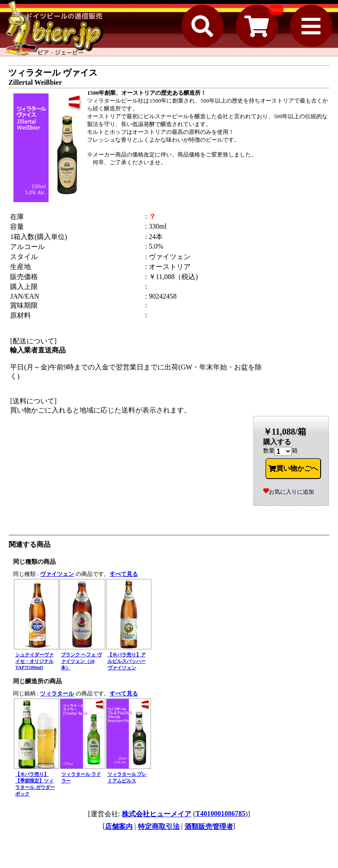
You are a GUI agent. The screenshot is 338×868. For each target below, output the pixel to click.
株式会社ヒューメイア (157, 814)
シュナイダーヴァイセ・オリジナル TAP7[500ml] (34, 661)
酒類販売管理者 (209, 826)
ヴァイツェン (57, 574)
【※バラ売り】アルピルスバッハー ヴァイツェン (127, 661)
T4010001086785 (220, 813)
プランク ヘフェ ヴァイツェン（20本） (81, 661)
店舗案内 (119, 826)
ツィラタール (57, 693)
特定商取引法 (159, 826)
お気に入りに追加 (289, 492)
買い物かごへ (293, 469)
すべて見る (124, 574)
